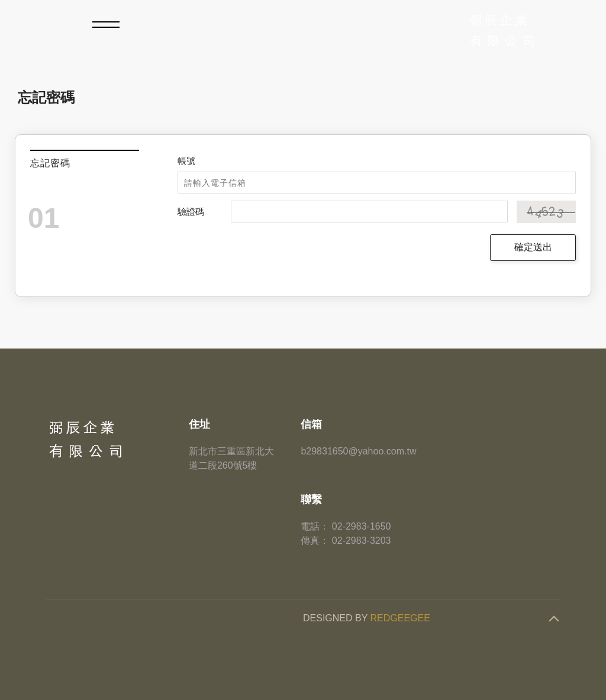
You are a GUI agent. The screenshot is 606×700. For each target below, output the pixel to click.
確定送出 (533, 247)
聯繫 (311, 499)
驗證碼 (191, 212)
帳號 (186, 161)
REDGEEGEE (400, 618)
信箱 (311, 424)
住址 (199, 424)
